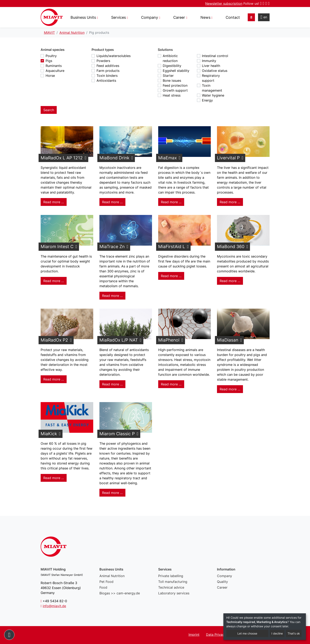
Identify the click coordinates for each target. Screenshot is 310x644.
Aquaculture (55, 71)
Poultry (51, 56)
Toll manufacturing (173, 582)
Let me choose (247, 633)
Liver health (211, 66)
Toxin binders (107, 76)
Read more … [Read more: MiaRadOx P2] (54, 379)
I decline (277, 633)
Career (222, 587)
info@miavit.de (54, 606)
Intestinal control (215, 56)
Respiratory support (211, 78)
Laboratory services (174, 593)
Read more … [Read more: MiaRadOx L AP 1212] (54, 202)
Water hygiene (213, 95)
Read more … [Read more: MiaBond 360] (230, 281)
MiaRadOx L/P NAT (119, 340)
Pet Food (106, 582)
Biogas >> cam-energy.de (120, 593)
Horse (50, 76)
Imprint (194, 635)
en (264, 17)
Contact (233, 17)
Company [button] (150, 17)
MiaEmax (167, 158)
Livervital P (228, 158)
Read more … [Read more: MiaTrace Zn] (112, 296)
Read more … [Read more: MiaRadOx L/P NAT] (112, 384)
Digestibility (172, 66)
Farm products (108, 71)
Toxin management (212, 88)
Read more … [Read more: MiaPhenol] (171, 384)
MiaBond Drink (114, 158)
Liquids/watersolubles (114, 56)
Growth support (175, 90)
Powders (103, 61)
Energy (207, 100)
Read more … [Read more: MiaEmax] (171, 202)
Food (103, 587)
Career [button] (179, 17)
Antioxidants (106, 80)
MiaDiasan (228, 340)
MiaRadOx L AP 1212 (62, 158)
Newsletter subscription (224, 3)
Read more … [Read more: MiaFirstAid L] (171, 276)
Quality (222, 582)
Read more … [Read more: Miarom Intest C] (54, 281)
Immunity (209, 61)
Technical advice (171, 587)
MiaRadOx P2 (54, 340)
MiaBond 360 (231, 247)
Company (225, 576)
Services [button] (118, 17)
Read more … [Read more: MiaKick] (54, 478)
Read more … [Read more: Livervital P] (230, 202)
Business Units (83, 17)
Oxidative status (215, 71)
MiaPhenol (169, 340)
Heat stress (172, 95)
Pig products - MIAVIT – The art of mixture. (52, 17)
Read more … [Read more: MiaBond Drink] (112, 202)
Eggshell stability (176, 71)
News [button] (205, 17)
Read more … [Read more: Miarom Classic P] (112, 493)
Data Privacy (216, 635)
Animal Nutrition (112, 576)
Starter (168, 76)
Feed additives (108, 66)
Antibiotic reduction (170, 58)
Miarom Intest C (57, 247)
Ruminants (54, 66)
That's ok (294, 633)
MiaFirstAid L (172, 247)
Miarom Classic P (117, 434)
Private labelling (171, 576)
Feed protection (175, 85)
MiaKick (49, 434)
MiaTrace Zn (112, 247)
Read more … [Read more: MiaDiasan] (230, 389)
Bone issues (172, 80)
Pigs (49, 61)
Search (49, 110)
